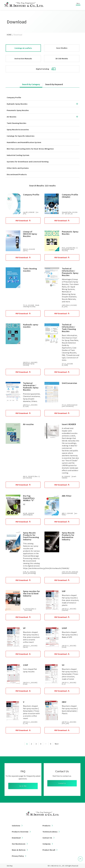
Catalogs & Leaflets (23, 48)
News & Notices (19, 850)
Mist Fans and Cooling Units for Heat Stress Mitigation (31, 149)
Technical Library (50, 832)
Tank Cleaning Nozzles (17, 123)
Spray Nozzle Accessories (18, 130)
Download (16, 838)
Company (47, 844)
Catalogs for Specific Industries (21, 136)
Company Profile (14, 97)
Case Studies (62, 48)
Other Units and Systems (18, 168)
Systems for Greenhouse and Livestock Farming (28, 162)
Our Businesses (19, 844)
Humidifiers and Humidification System (24, 142)
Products (47, 826)
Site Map (10, 866)
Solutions (16, 826)
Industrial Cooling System (18, 155)
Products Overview (20, 832)
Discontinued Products (17, 174)
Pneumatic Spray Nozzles (18, 110)
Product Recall (49, 850)
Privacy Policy (18, 856)
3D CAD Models (62, 59)
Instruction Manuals (23, 59)
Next (57, 744)
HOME (9, 35)
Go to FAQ (23, 786)
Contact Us (62, 783)
